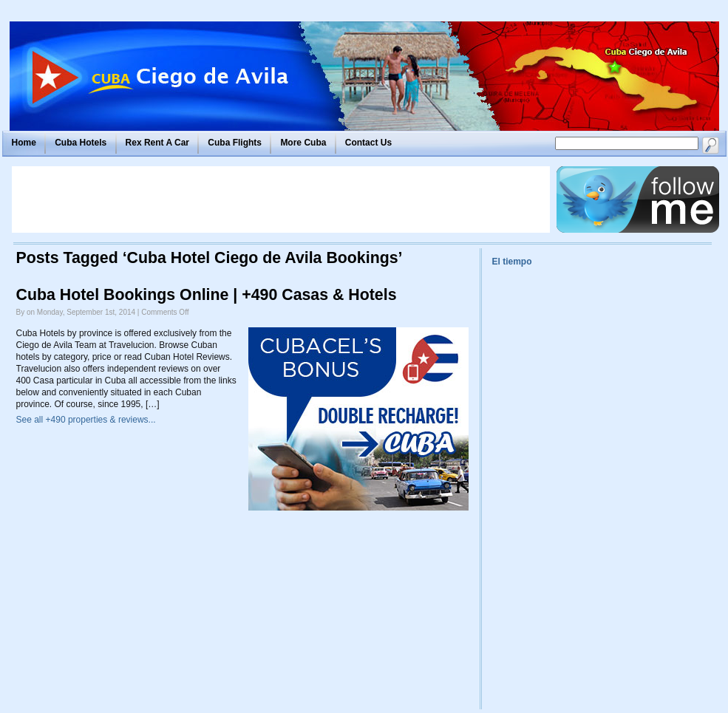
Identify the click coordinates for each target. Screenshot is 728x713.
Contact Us (368, 143)
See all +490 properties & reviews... (86, 420)
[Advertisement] (281, 199)
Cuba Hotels (81, 143)
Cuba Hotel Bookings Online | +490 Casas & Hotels (207, 295)
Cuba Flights (235, 143)
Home (24, 143)
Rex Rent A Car (157, 143)
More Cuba (303, 143)
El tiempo (512, 262)
